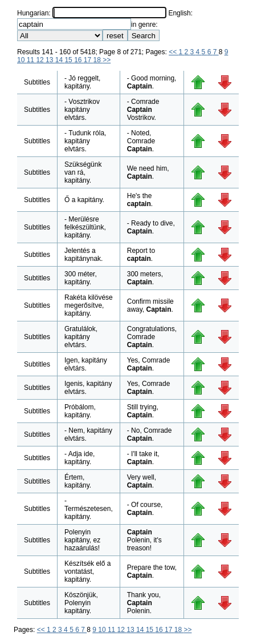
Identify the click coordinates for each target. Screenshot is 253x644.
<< (174, 52)
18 (98, 60)
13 (50, 60)
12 (41, 60)
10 (22, 60)
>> (107, 60)
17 (89, 60)
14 (60, 60)
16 (79, 60)
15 (69, 60)
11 (32, 60)
